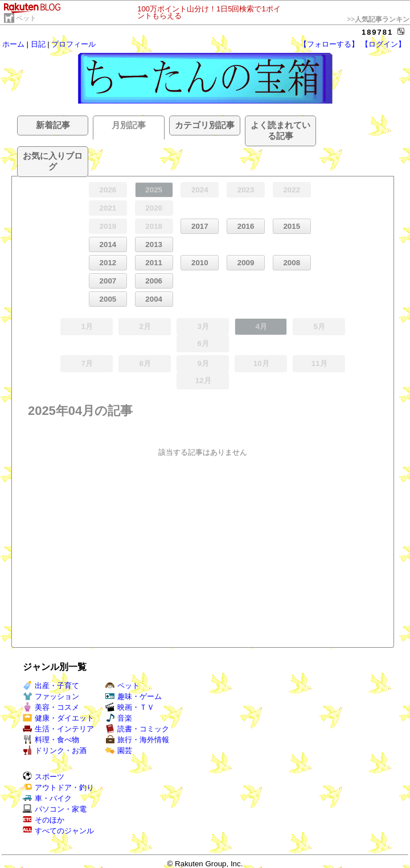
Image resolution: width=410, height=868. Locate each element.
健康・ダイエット (58, 718)
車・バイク (47, 798)
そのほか (44, 820)
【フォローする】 (329, 44)
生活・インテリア (58, 729)
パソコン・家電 (55, 809)
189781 (377, 32)
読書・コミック (137, 729)
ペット (26, 18)
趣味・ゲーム (134, 696)
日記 (38, 44)
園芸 (119, 750)
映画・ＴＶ (130, 707)
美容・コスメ (51, 707)
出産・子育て (51, 686)
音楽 (119, 718)
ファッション (51, 696)
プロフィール (73, 44)
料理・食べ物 (51, 740)
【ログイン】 (383, 44)
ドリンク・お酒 (55, 750)
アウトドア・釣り (58, 787)
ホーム (13, 44)
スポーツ (44, 777)
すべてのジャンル (58, 831)
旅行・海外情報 (137, 740)
